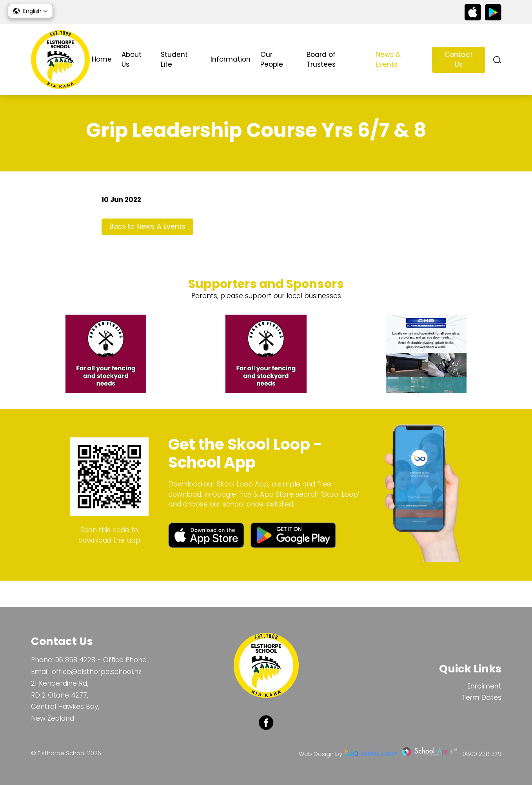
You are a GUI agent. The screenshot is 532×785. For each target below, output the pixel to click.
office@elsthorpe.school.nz (97, 672)
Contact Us (459, 60)
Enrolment (484, 686)
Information (231, 59)
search (497, 60)
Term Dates (482, 698)
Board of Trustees (321, 60)
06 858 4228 (75, 660)
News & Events (388, 60)
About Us (132, 60)
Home (102, 59)
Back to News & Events (147, 252)
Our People (272, 60)
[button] (30, 11)
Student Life (174, 60)
